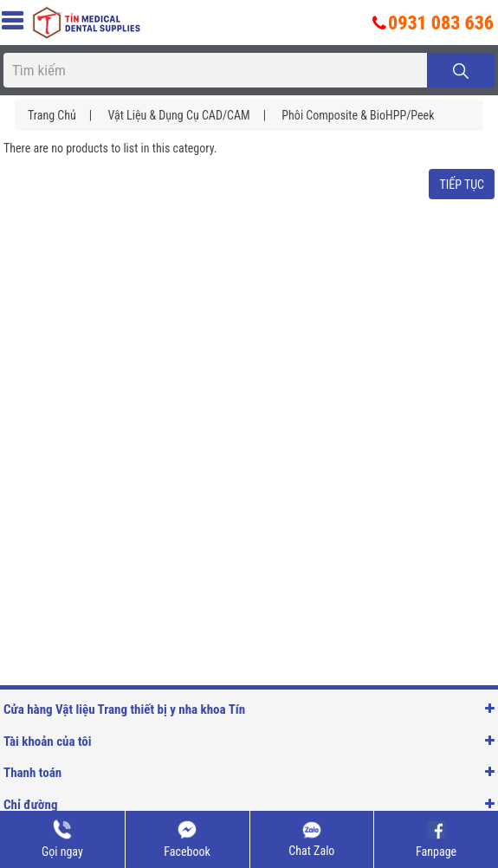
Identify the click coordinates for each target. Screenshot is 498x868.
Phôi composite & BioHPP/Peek (358, 115)
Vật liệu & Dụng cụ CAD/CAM (178, 115)
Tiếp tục (462, 185)
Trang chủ (52, 115)
